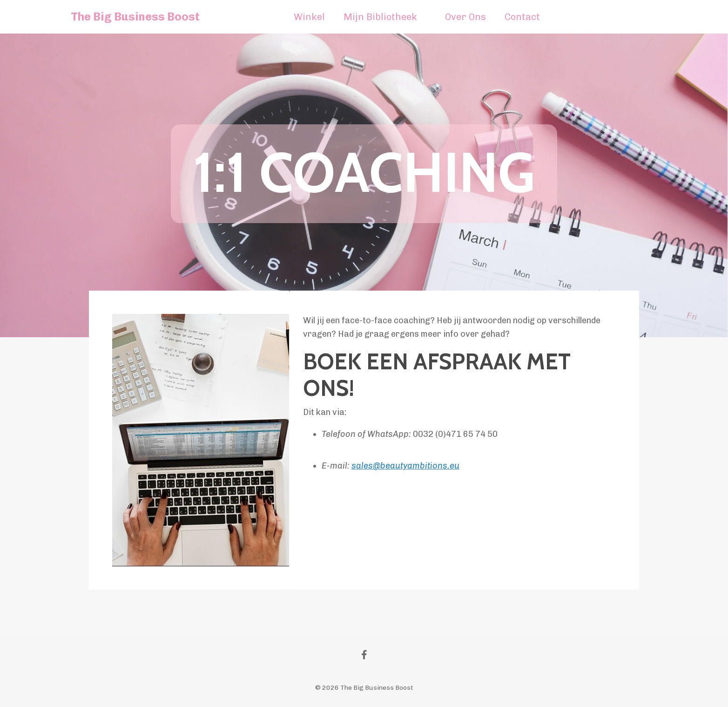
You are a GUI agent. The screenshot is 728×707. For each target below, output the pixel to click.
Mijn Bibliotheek (380, 17)
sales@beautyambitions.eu (405, 466)
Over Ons (465, 17)
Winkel (309, 17)
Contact (522, 17)
